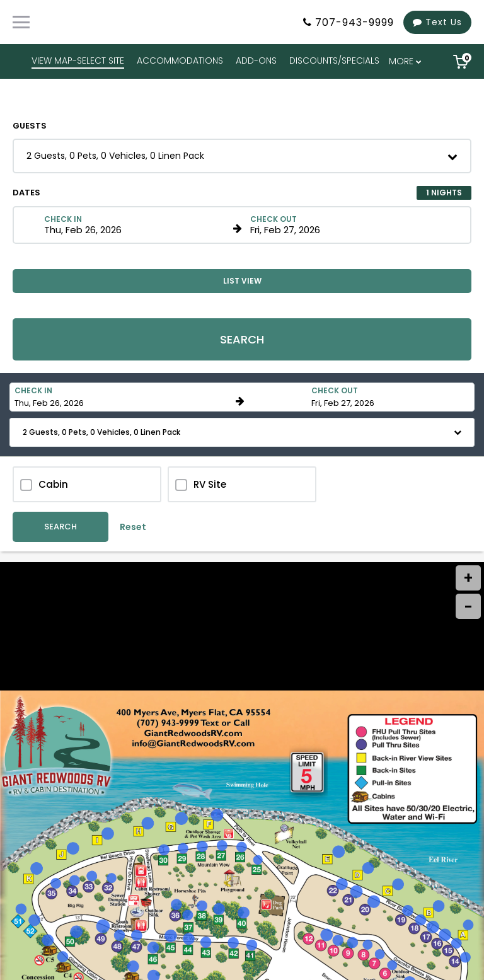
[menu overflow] (406, 61)
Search (242, 339)
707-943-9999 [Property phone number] (354, 22)
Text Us (437, 22)
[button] (242, 156)
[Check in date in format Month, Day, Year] (136, 225)
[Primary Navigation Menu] (21, 22)
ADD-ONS (256, 61)
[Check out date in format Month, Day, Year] (343, 225)
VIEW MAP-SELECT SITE (78, 61)
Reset (133, 527)
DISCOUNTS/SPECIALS (334, 61)
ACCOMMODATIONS (180, 61)
